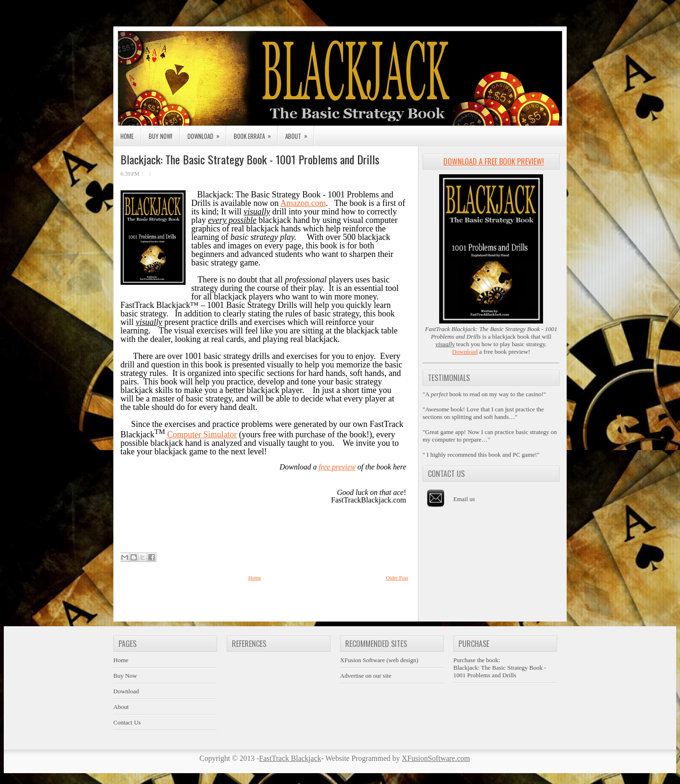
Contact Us (127, 722)
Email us (464, 499)
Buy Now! (161, 136)
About (299, 133)
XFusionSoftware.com (436, 758)
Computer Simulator (202, 435)
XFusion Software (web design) (379, 660)
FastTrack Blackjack (290, 758)
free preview (337, 467)
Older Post (397, 578)
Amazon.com (303, 203)
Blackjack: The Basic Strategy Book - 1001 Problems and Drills (250, 159)
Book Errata (255, 133)
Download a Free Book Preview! (494, 162)
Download (207, 133)
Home (127, 136)
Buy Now (125, 676)
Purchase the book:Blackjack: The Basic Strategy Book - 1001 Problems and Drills (500, 668)
